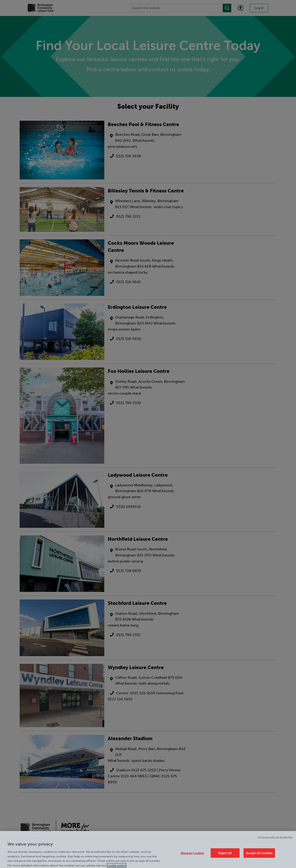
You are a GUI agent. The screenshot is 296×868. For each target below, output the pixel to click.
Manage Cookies (192, 855)
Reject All (225, 855)
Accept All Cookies (259, 855)
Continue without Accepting (275, 839)
